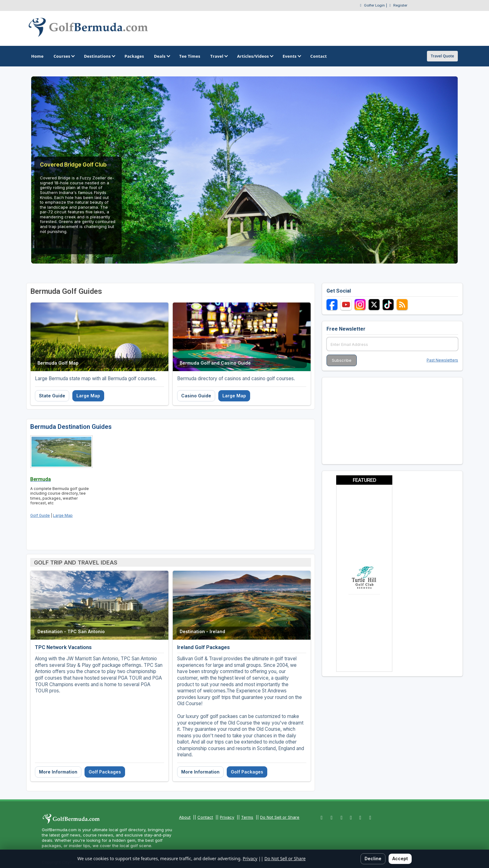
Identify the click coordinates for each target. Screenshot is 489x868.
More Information (58, 772)
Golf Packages (105, 772)
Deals (162, 56)
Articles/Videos (255, 56)
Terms (247, 817)
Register (400, 5)
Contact (205, 817)
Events (291, 56)
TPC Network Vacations (63, 647)
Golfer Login (374, 5)
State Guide (52, 396)
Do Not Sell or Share (280, 817)
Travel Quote (442, 56)
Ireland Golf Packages (203, 647)
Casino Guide (196, 396)
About (185, 817)
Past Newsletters (442, 360)
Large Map (88, 396)
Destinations (99, 56)
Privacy (227, 817)
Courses (64, 56)
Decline (373, 858)
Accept (400, 858)
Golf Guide (40, 515)
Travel (219, 56)
